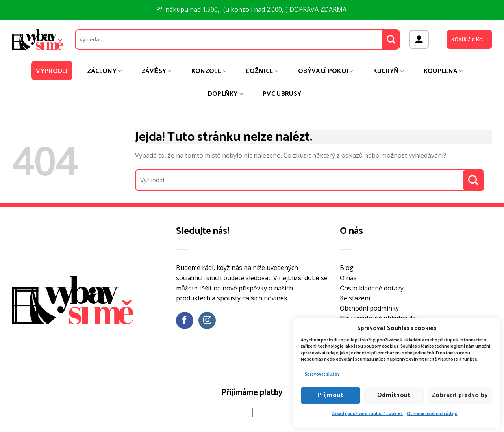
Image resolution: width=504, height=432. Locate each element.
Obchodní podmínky (369, 308)
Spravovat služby (322, 374)
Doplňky (225, 94)
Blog (347, 268)
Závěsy (157, 71)
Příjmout (331, 395)
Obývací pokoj (326, 71)
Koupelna (443, 71)
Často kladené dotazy (372, 288)
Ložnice (262, 71)
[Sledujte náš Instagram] (207, 321)
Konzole (209, 71)
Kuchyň (389, 71)
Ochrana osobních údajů (432, 414)
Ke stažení (355, 298)
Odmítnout (394, 395)
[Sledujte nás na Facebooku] (185, 321)
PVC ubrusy (282, 94)
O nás (348, 278)
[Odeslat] (391, 39)
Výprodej (52, 71)
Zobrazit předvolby (460, 395)
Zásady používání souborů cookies (368, 414)
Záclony (105, 71)
